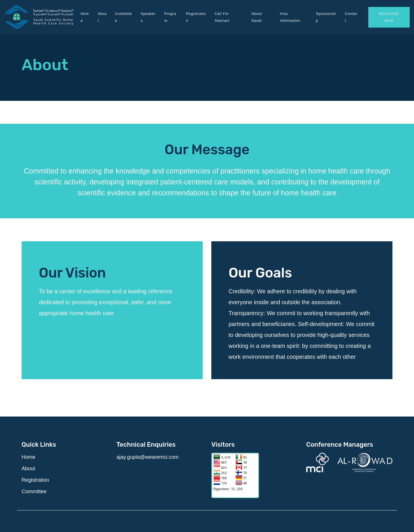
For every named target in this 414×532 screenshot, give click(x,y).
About (102, 17)
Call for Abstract (222, 17)
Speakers (148, 17)
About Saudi (257, 17)
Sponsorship (326, 17)
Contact (351, 17)
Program (170, 17)
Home (85, 17)
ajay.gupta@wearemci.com (147, 457)
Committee (123, 17)
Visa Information (290, 17)
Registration (196, 17)
